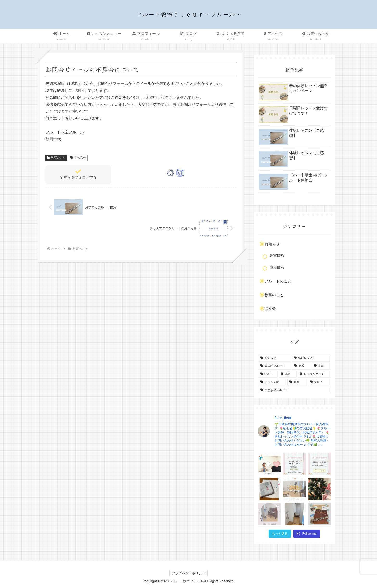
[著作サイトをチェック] (170, 173)
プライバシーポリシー (188, 573)
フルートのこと (278, 281)
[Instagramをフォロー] (180, 173)
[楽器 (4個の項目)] (301, 366)
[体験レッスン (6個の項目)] (311, 358)
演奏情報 (277, 267)
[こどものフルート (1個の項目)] (294, 390)
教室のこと (56, 158)
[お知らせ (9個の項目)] (275, 358)
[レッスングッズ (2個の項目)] (314, 374)
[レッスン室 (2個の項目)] (272, 382)
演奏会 (270, 309)
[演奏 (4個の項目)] (321, 366)
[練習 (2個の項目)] (297, 382)
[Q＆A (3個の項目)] (268, 374)
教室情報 (277, 256)
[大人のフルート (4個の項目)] (275, 366)
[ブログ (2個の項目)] (319, 382)
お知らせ (78, 158)
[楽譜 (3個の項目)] (288, 374)
